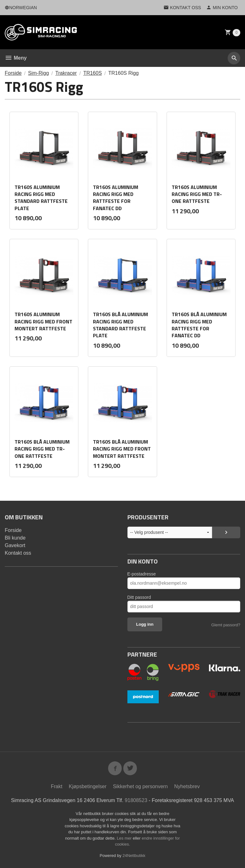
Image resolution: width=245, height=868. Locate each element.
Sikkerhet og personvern (140, 786)
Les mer (125, 838)
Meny (16, 58)
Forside (13, 73)
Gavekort (15, 545)
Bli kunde (15, 538)
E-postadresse (142, 574)
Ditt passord (139, 597)
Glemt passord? (226, 625)
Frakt (57, 786)
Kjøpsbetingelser (88, 786)
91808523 (136, 800)
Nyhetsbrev (187, 786)
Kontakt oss (18, 553)
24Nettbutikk (134, 856)
